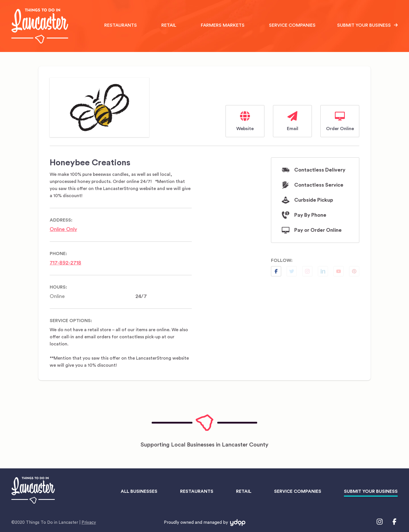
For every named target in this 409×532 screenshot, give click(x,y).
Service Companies (292, 25)
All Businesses (139, 491)
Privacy (89, 522)
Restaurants (121, 25)
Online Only (63, 229)
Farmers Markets (223, 25)
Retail (169, 25)
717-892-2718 (65, 263)
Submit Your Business (364, 25)
